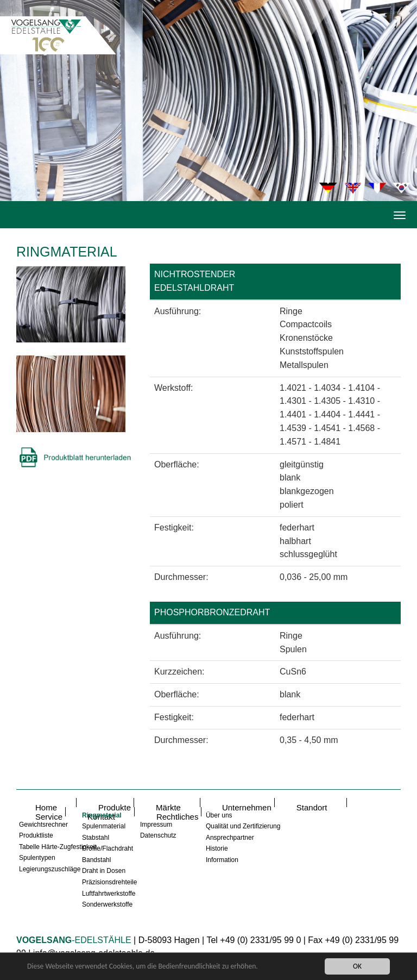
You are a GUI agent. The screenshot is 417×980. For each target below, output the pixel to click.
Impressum (156, 825)
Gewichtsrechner (43, 825)
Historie (217, 848)
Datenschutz (158, 835)
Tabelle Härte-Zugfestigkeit (58, 847)
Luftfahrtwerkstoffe (109, 894)
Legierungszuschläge (50, 869)
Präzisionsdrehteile (109, 882)
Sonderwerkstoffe (107, 904)
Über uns (219, 815)
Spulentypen (37, 858)
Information (222, 860)
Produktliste (36, 835)
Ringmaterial (102, 815)
